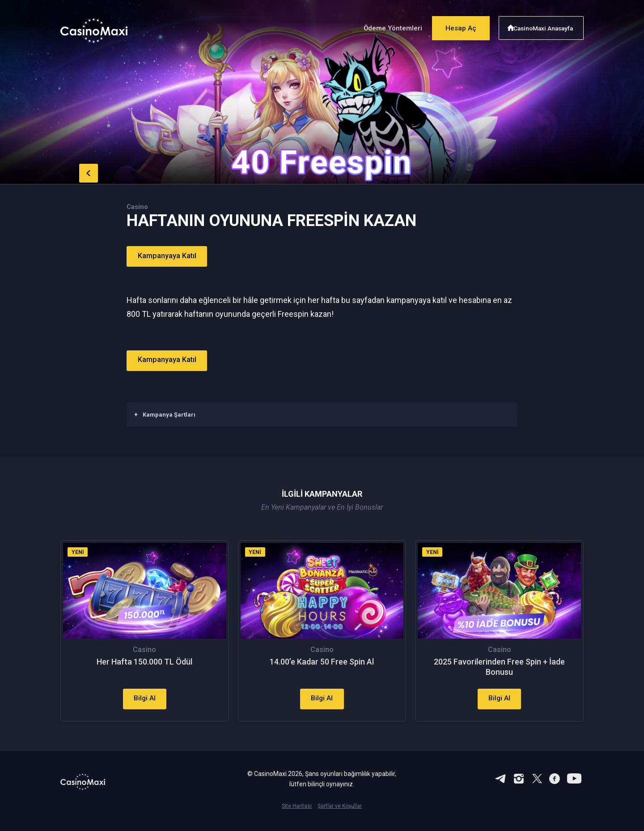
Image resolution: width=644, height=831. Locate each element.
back (78, 171)
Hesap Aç (456, 26)
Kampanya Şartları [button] (165, 414)
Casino (138, 207)
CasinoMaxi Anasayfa (545, 26)
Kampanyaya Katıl (172, 256)
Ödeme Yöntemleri (384, 26)
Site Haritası (297, 816)
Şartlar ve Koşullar (340, 816)
